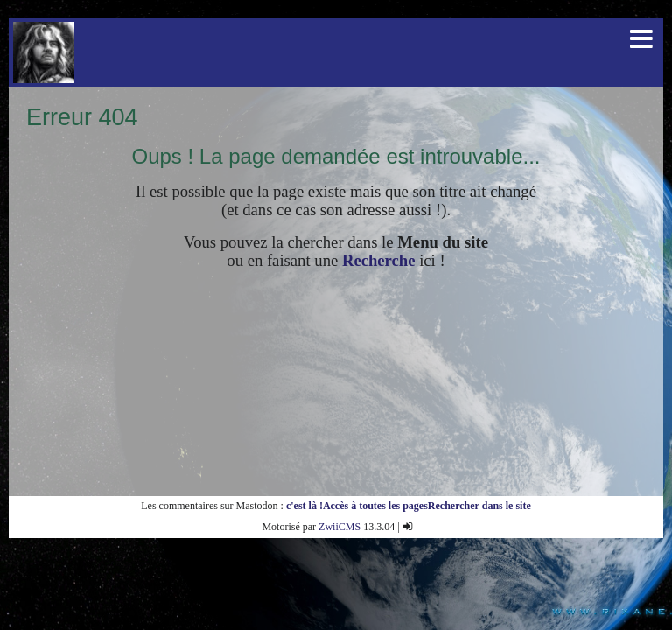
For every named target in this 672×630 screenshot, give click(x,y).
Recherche (379, 260)
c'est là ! (304, 506)
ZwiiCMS (339, 527)
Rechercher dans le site (479, 506)
